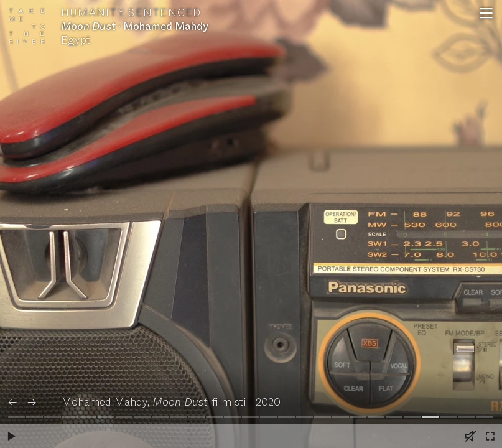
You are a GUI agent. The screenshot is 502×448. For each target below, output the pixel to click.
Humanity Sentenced (131, 13)
